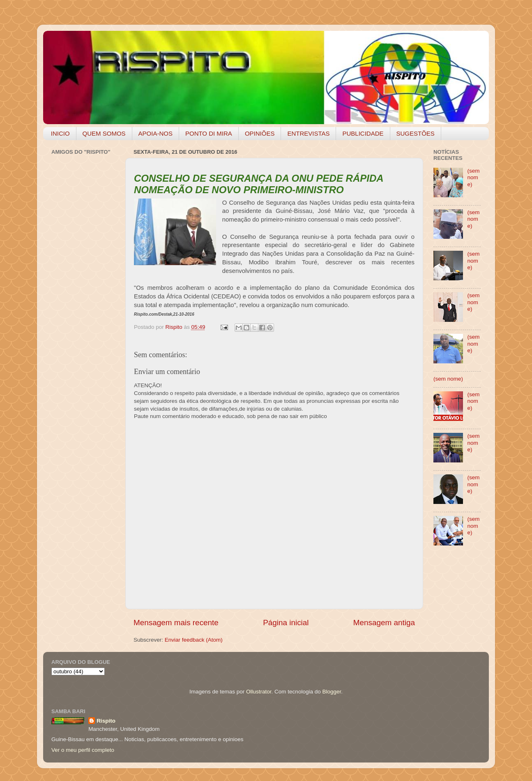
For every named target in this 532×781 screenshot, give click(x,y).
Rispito (106, 721)
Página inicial (286, 623)
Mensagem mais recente (176, 623)
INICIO (60, 133)
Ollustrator (259, 692)
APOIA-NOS (155, 133)
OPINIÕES (260, 133)
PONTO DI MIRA (209, 133)
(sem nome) (473, 177)
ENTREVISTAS (308, 133)
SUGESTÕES (416, 133)
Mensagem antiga (384, 623)
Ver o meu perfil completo (83, 750)
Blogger (332, 692)
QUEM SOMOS (104, 133)
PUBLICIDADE (363, 133)
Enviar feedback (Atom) (194, 640)
